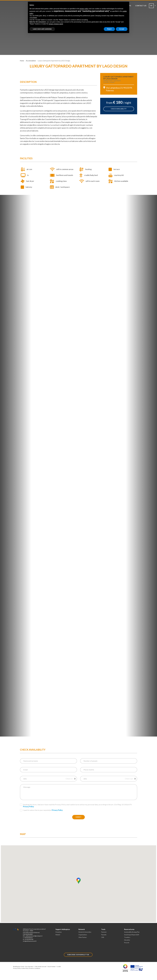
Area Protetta (51, 967)
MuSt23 (58, 935)
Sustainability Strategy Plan (132, 932)
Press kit (127, 943)
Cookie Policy (25, 968)
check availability (119, 109)
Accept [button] (122, 29)
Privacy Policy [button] (29, 807)
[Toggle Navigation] (16, 15)
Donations (59, 932)
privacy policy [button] (84, 9)
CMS (103, 937)
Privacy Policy (17, 968)
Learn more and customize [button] (42, 29)
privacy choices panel (56, 24)
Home (22, 61)
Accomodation (31, 61)
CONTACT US (141, 6)
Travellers (127, 937)
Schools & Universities (85, 932)
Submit (78, 817)
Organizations (83, 935)
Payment (104, 932)
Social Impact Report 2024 (132, 935)
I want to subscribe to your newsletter (41, 810)
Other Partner (83, 937)
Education (127, 940)
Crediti (59, 967)
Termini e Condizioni (35, 968)
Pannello (104, 935)
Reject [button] (109, 29)
